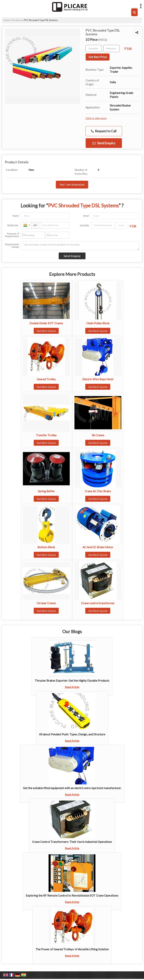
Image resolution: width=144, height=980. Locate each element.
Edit (128, 48)
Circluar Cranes (46, 603)
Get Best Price (98, 57)
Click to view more (96, 118)
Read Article (72, 687)
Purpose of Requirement (12, 235)
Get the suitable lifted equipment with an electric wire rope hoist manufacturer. (72, 788)
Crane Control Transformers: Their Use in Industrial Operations (72, 842)
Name (16, 216)
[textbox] (111, 48)
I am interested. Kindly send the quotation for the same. (80, 246)
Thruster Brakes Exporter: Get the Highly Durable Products (72, 681)
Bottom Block (46, 547)
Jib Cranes (98, 435)
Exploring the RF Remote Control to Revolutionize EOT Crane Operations (72, 895)
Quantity (84, 225)
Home (7, 20)
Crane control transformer (98, 603)
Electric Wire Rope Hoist (98, 379)
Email (86, 216)
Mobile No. (13, 225)
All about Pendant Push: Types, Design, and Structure (72, 734)
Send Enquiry (104, 143)
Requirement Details (12, 246)
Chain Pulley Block (98, 323)
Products (17, 20)
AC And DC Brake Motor (98, 547)
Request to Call (104, 131)
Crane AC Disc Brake (98, 491)
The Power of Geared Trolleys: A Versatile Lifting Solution (72, 949)
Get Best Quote (46, 331)
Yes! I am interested (72, 185)
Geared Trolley (46, 379)
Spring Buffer (46, 491)
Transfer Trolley (46, 435)
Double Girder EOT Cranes (46, 323)
